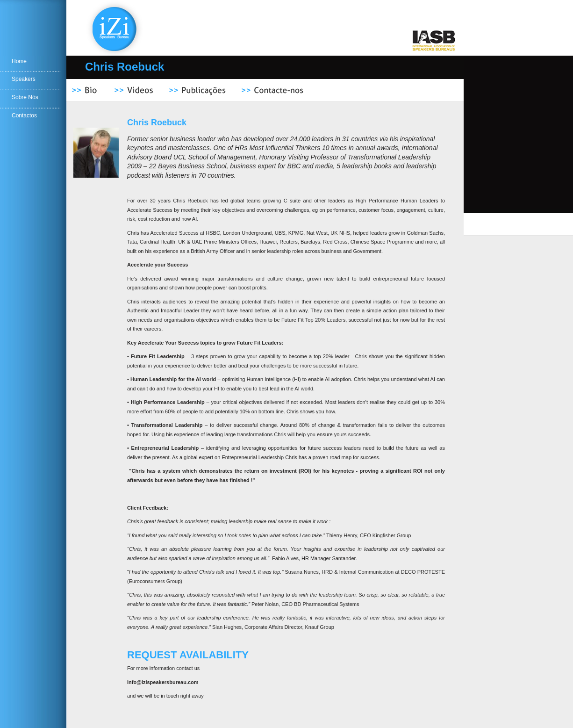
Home (19, 61)
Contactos (24, 115)
